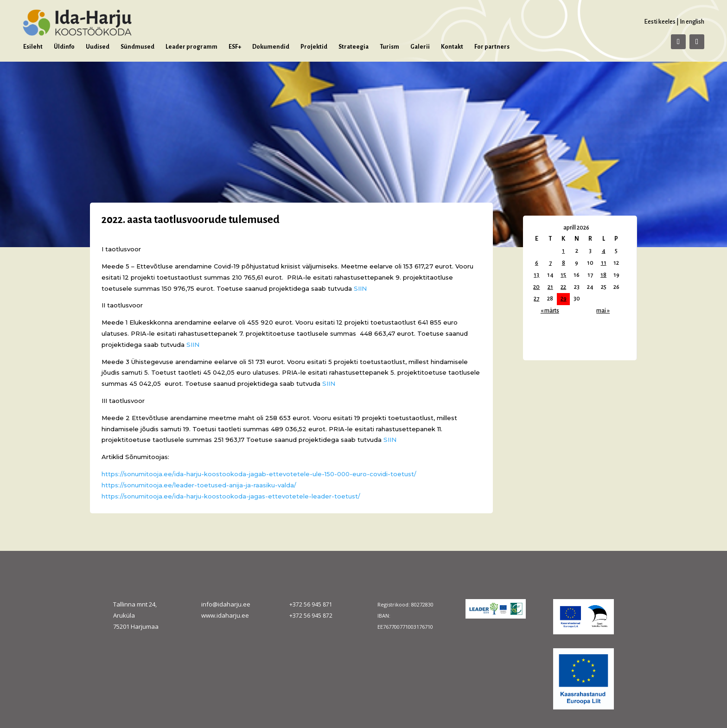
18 (603, 275)
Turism (389, 47)
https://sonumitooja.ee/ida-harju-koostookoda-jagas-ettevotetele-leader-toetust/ (231, 496)
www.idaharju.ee (225, 615)
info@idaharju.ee (226, 604)
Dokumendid (271, 47)
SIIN (360, 288)
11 (604, 263)
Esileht (33, 47)
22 (563, 287)
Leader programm (191, 47)
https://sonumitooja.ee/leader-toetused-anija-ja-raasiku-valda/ (199, 485)
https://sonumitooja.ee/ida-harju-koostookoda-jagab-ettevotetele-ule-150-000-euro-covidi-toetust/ (259, 474)
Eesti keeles (660, 22)
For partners (492, 47)
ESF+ (235, 47)
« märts (550, 311)
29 (564, 299)
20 (536, 287)
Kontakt (452, 47)
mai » (603, 311)
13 (536, 275)
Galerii (420, 47)
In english (692, 22)
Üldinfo (64, 47)
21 (550, 287)
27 (536, 299)
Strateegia (354, 47)
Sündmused (137, 47)
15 (563, 275)
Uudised (98, 47)
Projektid (314, 47)
